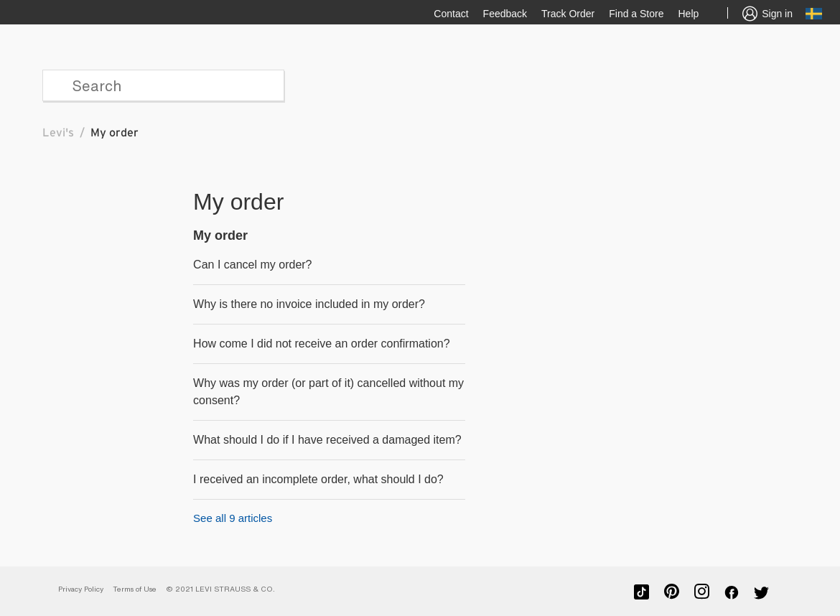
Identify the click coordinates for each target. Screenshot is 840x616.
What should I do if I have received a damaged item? (327, 440)
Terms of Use (135, 589)
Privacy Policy (81, 589)
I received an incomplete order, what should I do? (318, 479)
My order (220, 235)
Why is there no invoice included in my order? (309, 304)
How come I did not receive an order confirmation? (322, 344)
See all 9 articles (233, 518)
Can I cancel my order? (252, 265)
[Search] (163, 85)
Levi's (58, 133)
